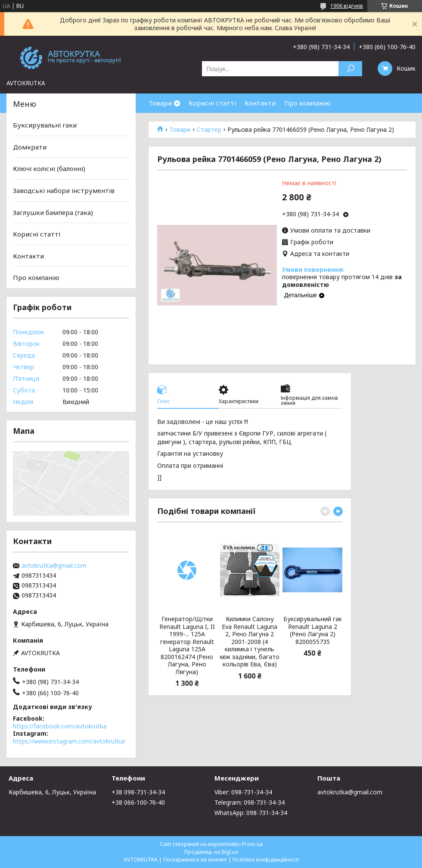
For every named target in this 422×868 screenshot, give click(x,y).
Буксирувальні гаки (45, 125)
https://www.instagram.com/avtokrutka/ (69, 741)
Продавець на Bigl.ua (211, 852)
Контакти (260, 103)
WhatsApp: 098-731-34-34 (251, 813)
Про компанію (307, 103)
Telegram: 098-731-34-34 (250, 802)
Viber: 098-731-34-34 (243, 792)
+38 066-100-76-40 (138, 802)
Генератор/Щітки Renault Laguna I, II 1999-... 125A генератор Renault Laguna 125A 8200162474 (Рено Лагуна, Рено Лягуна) (187, 645)
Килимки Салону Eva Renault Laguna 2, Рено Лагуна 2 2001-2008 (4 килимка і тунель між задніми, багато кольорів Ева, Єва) (250, 642)
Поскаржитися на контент (195, 860)
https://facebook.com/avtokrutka (60, 726)
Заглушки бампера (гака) (53, 212)
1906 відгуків (347, 6)
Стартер (209, 130)
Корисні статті (212, 103)
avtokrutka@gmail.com (54, 566)
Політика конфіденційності (266, 860)
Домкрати (30, 147)
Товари (160, 103)
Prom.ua (252, 844)
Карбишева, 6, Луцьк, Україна (52, 792)
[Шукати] (350, 69)
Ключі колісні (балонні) (49, 168)
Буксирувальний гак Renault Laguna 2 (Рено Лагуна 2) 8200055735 (313, 630)
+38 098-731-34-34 (138, 792)
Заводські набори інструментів (64, 190)
